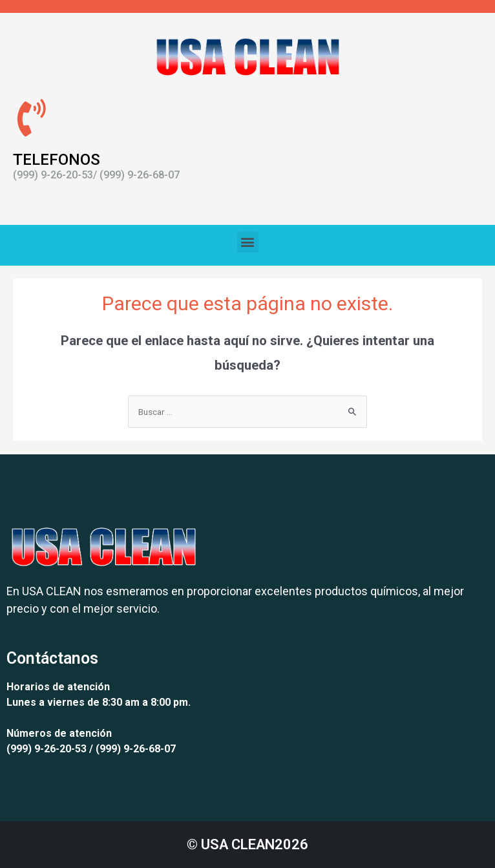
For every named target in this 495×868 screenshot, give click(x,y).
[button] (248, 242)
